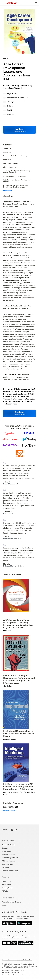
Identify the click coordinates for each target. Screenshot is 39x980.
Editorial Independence (10, 973)
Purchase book (9, 810)
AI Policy (5, 891)
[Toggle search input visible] (36, 3)
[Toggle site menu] (3, 3)
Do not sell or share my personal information (17, 960)
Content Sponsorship (10, 871)
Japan (5, 905)
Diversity (5, 867)
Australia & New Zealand (12, 902)
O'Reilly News (7, 851)
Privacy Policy (7, 888)
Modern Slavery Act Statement (12, 975)
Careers (5, 848)
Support (6, 877)
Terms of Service (8, 970)
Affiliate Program (9, 861)
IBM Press (11, 114)
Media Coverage (9, 854)
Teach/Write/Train (9, 845)
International (8, 898)
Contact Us (6, 881)
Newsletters (7, 885)
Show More (8, 191)
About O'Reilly (9, 841)
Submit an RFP (8, 864)
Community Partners (10, 858)
